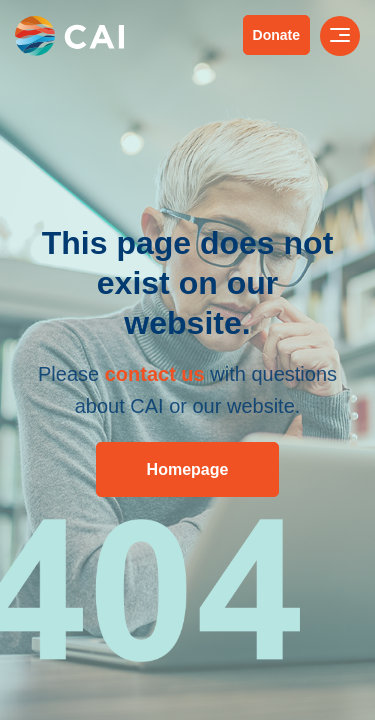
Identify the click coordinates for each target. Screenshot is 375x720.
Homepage (188, 469)
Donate (276, 35)
